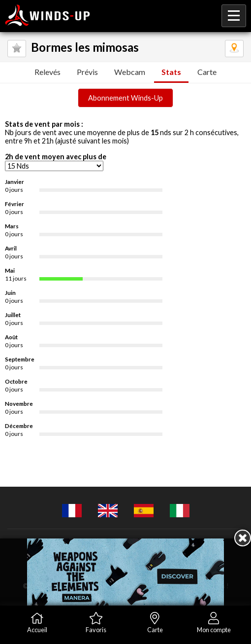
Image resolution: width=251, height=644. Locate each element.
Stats (171, 72)
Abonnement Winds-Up (125, 98)
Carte (207, 72)
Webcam (130, 72)
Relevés (47, 72)
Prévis (87, 72)
